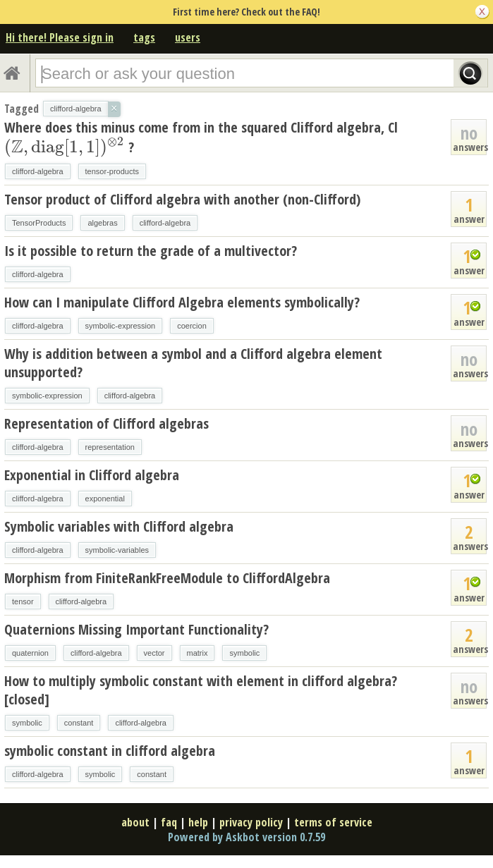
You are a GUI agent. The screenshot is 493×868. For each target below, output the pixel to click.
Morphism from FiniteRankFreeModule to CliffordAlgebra (167, 578)
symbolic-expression (121, 326)
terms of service (333, 822)
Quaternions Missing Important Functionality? (136, 629)
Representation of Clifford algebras (106, 423)
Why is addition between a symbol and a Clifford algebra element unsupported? (193, 363)
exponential (105, 499)
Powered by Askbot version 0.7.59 (246, 837)
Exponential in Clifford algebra (92, 475)
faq (169, 822)
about (135, 822)
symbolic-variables (117, 550)
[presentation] (65, 147)
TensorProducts (39, 223)
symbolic (244, 653)
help (198, 822)
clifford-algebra (38, 171)
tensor (23, 601)
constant (79, 723)
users (188, 37)
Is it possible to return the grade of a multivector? (151, 251)
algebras (102, 223)
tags (144, 37)
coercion (192, 326)
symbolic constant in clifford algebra (110, 751)
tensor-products (112, 171)
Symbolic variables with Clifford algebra (119, 526)
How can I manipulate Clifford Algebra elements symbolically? (182, 302)
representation (110, 447)
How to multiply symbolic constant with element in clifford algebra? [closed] (201, 690)
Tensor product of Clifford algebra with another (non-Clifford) (182, 199)
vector (154, 653)
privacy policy (251, 822)
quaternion (30, 653)
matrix (197, 653)
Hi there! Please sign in (60, 37)
